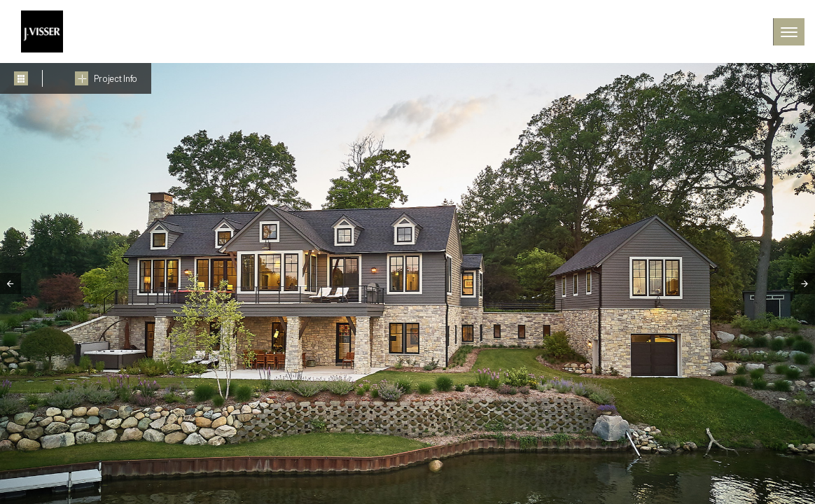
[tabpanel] (407, 283)
